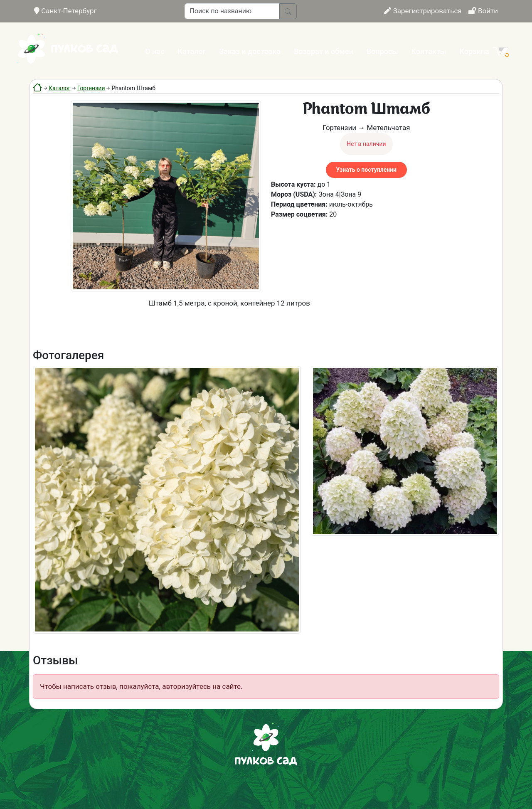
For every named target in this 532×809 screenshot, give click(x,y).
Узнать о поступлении (366, 170)
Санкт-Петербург (65, 11)
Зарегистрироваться (423, 11)
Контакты (429, 51)
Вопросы (382, 51)
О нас (155, 51)
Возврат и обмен (323, 51)
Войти (483, 11)
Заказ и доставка (250, 51)
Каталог (192, 51)
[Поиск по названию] (232, 11)
